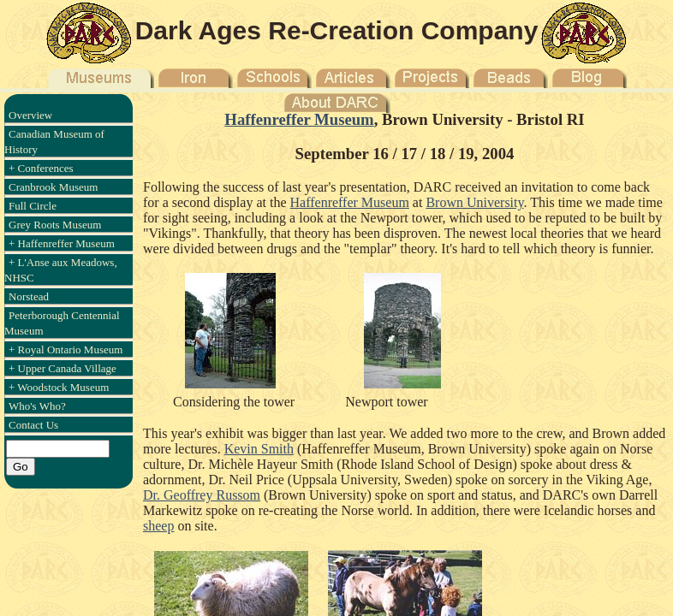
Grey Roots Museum (55, 225)
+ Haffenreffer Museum (62, 243)
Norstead (29, 296)
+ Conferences (41, 168)
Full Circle (33, 206)
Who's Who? (37, 406)
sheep (158, 526)
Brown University (474, 202)
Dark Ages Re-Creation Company (337, 30)
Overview (30, 115)
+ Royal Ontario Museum (66, 349)
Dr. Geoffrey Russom (202, 495)
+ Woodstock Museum (59, 387)
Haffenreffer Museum (299, 119)
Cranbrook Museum (53, 187)
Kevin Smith (259, 449)
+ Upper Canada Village (63, 368)
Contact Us (33, 425)
